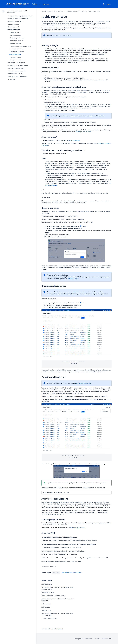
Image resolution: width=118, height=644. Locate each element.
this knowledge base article (78, 528)
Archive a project (46, 607)
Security (97, 639)
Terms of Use (89, 639)
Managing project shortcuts (18, 60)
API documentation (74, 140)
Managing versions (16, 43)
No (58, 573)
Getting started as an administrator (18, 19)
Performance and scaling (15, 74)
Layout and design (13, 24)
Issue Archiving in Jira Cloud (50, 619)
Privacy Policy (79, 639)
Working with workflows (17, 52)
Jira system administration (16, 68)
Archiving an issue (15, 54)
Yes (54, 573)
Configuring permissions (17, 38)
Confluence (50, 629)
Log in (108, 4)
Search (103, 4)
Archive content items (48, 592)
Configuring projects (14, 30)
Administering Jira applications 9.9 (17, 11)
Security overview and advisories (18, 77)
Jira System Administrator (80, 292)
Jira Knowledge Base (51, 185)
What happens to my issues (83, 132)
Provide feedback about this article (71, 573)
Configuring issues (15, 35)
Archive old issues (47, 584)
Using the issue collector (17, 49)
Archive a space (46, 604)
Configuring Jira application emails (18, 65)
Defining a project (15, 32)
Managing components (17, 41)
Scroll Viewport (59, 629)
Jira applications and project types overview (21, 16)
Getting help (12, 79)
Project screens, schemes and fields (20, 46)
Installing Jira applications (16, 21)
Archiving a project (15, 57)
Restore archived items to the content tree (53, 596)
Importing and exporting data (17, 63)
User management (14, 27)
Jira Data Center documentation (17, 71)
